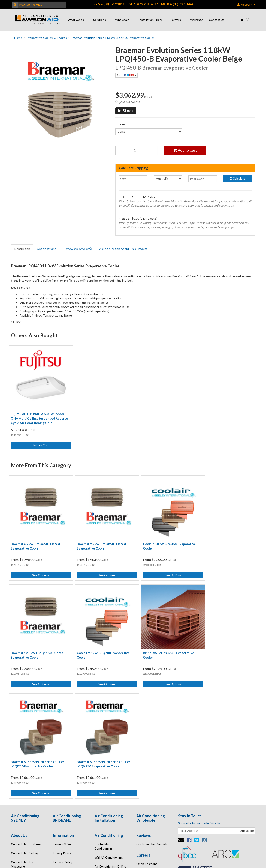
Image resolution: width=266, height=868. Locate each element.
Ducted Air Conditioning (103, 727)
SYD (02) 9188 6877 (143, 4)
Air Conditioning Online (110, 747)
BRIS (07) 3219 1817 (109, 4)
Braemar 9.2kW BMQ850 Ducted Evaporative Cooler (98, 539)
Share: (126, 75)
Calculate (237, 178)
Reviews (78, 249)
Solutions (101, 20)
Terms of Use (62, 725)
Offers (178, 20)
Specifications (47, 249)
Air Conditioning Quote (110, 756)
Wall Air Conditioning (109, 738)
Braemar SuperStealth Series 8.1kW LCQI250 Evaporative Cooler (163, 644)
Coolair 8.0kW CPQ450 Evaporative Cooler (163, 539)
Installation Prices (152, 20)
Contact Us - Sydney (25, 734)
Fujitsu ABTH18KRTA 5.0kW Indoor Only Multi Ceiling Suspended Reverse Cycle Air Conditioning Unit (38, 415)
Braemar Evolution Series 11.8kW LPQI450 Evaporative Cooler (112, 38)
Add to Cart (185, 150)
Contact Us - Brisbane (26, 725)
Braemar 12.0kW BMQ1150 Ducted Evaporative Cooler (225, 539)
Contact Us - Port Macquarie (23, 745)
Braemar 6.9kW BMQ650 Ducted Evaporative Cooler (35, 539)
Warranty (196, 20)
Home (18, 38)
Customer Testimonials (152, 725)
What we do (77, 20)
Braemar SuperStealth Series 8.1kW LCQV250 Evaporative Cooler (225, 644)
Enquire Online (21, 756)
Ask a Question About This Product (123, 249)
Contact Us (218, 20)
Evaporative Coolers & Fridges (47, 38)
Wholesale (124, 20)
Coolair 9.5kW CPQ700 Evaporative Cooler (37, 644)
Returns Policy (62, 743)
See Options (39, 568)
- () (246, 20)
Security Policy (63, 752)
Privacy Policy (62, 734)
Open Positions (147, 744)
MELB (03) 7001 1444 (177, 4)
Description (22, 249)
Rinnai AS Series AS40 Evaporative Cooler (99, 644)
